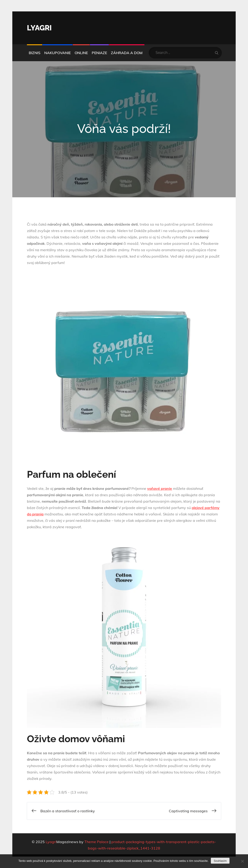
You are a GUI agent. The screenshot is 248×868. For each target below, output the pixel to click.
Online (81, 53)
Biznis (35, 53)
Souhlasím (220, 861)
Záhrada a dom (127, 53)
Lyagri (39, 28)
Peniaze (99, 53)
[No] (242, 861)
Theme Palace (97, 842)
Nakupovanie (57, 53)
